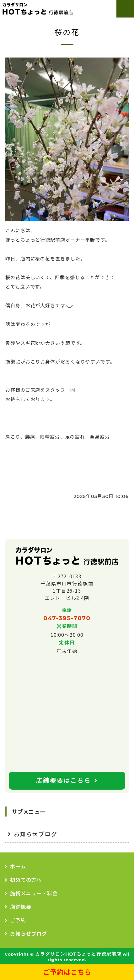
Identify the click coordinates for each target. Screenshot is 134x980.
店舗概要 (21, 907)
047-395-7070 (67, 618)
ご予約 (18, 920)
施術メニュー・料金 (34, 894)
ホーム (18, 867)
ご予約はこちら (67, 972)
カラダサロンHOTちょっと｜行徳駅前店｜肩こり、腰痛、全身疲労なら (37, 9)
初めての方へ (26, 880)
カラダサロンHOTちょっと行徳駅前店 (78, 954)
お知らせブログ (36, 834)
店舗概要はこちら (63, 781)
